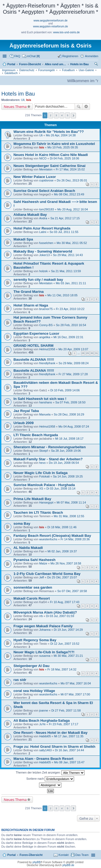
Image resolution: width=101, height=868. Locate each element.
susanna (45, 656)
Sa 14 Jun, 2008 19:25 (68, 476)
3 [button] (56, 115)
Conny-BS (46, 325)
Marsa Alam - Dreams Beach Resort (43, 759)
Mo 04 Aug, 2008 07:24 (74, 426)
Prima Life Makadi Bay (32, 499)
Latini (43, 232)
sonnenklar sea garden (33, 587)
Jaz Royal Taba (26, 411)
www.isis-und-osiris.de (66, 32)
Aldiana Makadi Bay (30, 215)
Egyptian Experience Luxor (36, 333)
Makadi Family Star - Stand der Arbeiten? (48, 459)
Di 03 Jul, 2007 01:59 (60, 616)
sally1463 (45, 750)
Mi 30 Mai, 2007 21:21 (68, 656)
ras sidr (20, 680)
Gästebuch (11, 73)
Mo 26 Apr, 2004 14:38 (61, 135)
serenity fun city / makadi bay (38, 280)
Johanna (45, 630)
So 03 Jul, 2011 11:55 (64, 232)
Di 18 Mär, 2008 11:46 (62, 527)
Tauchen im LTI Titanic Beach (38, 513)
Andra (43, 218)
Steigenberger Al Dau (32, 666)
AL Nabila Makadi (28, 548)
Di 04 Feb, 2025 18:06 (65, 158)
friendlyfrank (47, 363)
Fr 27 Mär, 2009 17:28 (73, 374)
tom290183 (46, 209)
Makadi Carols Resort (32, 598)
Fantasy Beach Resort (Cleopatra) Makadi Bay (52, 536)
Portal (11, 64)
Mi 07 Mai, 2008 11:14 (71, 502)
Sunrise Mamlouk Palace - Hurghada (44, 485)
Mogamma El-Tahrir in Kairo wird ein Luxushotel (54, 144)
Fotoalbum (68, 70)
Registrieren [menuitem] (70, 56)
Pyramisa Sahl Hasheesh (34, 560)
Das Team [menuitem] (82, 855)
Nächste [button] (73, 116)
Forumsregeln (47, 70)
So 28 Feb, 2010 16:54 (71, 325)
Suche (79, 107)
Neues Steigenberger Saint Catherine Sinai (50, 166)
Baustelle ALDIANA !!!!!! (34, 360)
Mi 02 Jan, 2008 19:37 (62, 551)
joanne (43, 710)
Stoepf (43, 451)
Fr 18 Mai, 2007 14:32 (62, 669)
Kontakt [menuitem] (63, 855)
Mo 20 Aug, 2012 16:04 (73, 209)
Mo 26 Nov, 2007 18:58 (66, 563)
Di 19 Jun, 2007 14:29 (68, 630)
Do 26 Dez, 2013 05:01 (72, 180)
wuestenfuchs (48, 539)
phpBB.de (68, 865)
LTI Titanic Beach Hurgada (36, 435)
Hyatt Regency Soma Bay (35, 640)
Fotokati (44, 476)
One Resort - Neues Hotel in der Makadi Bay (50, 733)
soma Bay (22, 524)
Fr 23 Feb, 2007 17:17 (64, 724)
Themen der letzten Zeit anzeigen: (50, 773)
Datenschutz (27, 70)
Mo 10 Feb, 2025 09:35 (63, 147)
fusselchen (46, 243)
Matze (43, 563)
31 (96, 353)
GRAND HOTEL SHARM (33, 346)
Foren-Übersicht (31, 855)
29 (88, 353)
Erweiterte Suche (86, 107)
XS (41, 488)
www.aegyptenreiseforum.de (50, 21)
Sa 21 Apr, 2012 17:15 (65, 218)
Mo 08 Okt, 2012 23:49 (69, 194)
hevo (42, 463)
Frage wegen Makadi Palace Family (43, 626)
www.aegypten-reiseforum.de (51, 26)
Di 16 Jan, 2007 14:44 (69, 750)
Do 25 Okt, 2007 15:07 (62, 577)
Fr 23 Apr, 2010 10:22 (70, 309)
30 (92, 353)
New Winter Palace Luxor (35, 177)
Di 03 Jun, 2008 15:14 (61, 488)
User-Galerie (86, 70)
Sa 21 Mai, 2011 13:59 (66, 271)
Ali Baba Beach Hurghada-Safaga (42, 721)
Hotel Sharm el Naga (31, 305)
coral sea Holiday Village (34, 691)
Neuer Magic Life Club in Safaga (41, 473)
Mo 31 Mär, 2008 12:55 (69, 516)
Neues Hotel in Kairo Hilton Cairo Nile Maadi (51, 155)
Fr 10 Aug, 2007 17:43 (65, 602)
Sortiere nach (50, 779)
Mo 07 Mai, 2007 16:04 (76, 683)
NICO (43, 158)
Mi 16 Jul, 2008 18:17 (69, 439)
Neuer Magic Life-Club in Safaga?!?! (44, 652)
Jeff (41, 577)
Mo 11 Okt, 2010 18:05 (62, 295)
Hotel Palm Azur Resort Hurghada (42, 228)
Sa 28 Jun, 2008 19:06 (66, 451)
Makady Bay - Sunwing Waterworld (43, 251)
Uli (23, 100)
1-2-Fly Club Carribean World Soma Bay (47, 574)
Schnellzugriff (5, 56)
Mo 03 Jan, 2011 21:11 (71, 283)
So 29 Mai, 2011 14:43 (68, 255)
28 (83, 353)
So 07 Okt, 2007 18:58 (72, 591)
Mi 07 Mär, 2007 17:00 (75, 694)
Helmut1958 (47, 349)
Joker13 (44, 255)
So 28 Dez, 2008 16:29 (69, 414)
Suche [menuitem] (97, 65)
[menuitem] (31, 56)
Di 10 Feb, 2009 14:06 (65, 390)
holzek (43, 271)
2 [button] (51, 115)
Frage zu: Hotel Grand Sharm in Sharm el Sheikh (54, 747)
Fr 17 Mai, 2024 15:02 (70, 169)
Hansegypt (46, 502)
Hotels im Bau (18, 94)
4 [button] (62, 115)
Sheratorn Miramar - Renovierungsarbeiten (50, 447)
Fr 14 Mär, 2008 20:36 (75, 539)
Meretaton (46, 169)
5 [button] (68, 115)
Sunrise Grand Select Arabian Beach (44, 191)
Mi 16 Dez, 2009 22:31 (69, 337)
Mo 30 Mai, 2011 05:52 (72, 243)
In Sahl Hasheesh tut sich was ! (40, 399)
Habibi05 (45, 736)
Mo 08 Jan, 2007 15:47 (69, 762)
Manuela (45, 414)
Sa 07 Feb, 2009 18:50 (70, 402)
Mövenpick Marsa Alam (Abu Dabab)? (45, 612)
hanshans (46, 402)
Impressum (9, 70)
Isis (29, 100)
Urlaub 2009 (24, 423)
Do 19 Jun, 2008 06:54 (64, 463)
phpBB (37, 862)
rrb (41, 616)
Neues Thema (15, 107)
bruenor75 (46, 309)
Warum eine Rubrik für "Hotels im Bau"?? (49, 132)
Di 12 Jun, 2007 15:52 (65, 644)
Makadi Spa (23, 239)
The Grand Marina (29, 292)
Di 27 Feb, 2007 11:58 (66, 710)
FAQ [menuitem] (17, 56)
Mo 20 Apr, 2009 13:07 (73, 349)
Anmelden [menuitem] (92, 56)
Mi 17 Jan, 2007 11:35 (69, 736)
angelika (45, 337)
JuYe (42, 724)
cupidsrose (46, 180)
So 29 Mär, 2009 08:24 (74, 363)
